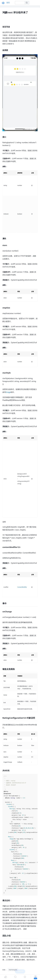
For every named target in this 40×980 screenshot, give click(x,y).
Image (8, 392)
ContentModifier (22, 587)
